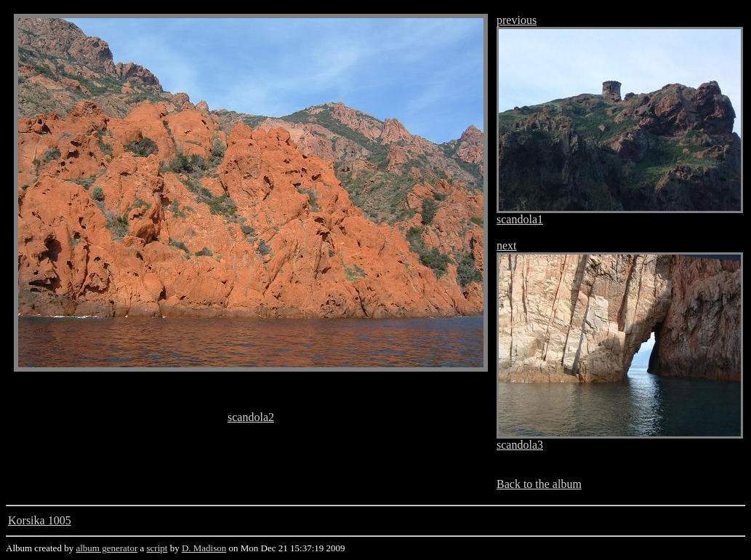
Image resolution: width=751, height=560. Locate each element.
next (507, 245)
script (157, 548)
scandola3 (520, 445)
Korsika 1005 (40, 520)
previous (517, 20)
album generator (107, 548)
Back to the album (539, 484)
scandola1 (520, 219)
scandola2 (251, 417)
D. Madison (204, 548)
